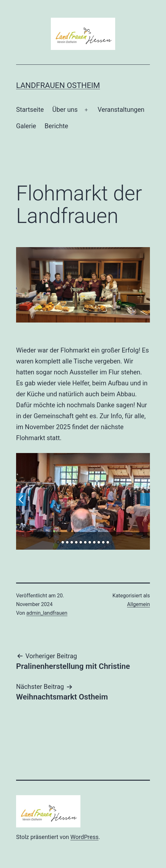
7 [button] (85, 542)
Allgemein (138, 604)
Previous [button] (21, 499)
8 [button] (90, 542)
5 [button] (76, 542)
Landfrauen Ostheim (58, 85)
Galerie (26, 126)
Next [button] (145, 499)
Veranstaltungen (121, 110)
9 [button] (94, 542)
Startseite (30, 110)
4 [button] (72, 542)
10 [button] (99, 542)
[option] (83, 501)
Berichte (56, 126)
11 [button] (103, 542)
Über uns (65, 110)
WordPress (84, 837)
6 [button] (81, 542)
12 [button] (108, 542)
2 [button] (63, 542)
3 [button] (67, 542)
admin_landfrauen (47, 613)
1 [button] (58, 542)
